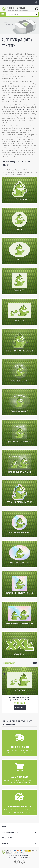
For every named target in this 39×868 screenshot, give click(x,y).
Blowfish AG (27, 857)
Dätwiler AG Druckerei (22, 109)
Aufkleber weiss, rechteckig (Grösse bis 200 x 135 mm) (20, 699)
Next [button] (36, 663)
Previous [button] (34, 663)
